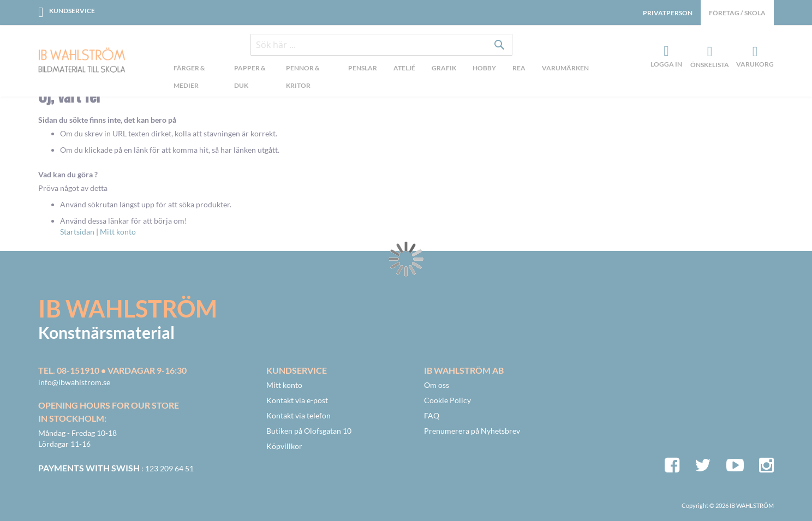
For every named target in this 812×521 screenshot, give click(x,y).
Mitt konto (118, 232)
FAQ (432, 415)
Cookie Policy (447, 400)
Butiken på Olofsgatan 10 (309, 431)
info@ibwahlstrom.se (74, 382)
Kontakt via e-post (297, 400)
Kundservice (72, 11)
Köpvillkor (284, 446)
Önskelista (708, 52)
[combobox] (381, 45)
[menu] (381, 78)
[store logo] (82, 61)
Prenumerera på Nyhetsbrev (472, 431)
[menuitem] (196, 78)
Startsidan (77, 232)
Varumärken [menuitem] (565, 68)
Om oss (437, 385)
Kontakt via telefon (298, 415)
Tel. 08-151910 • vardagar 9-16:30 (112, 370)
